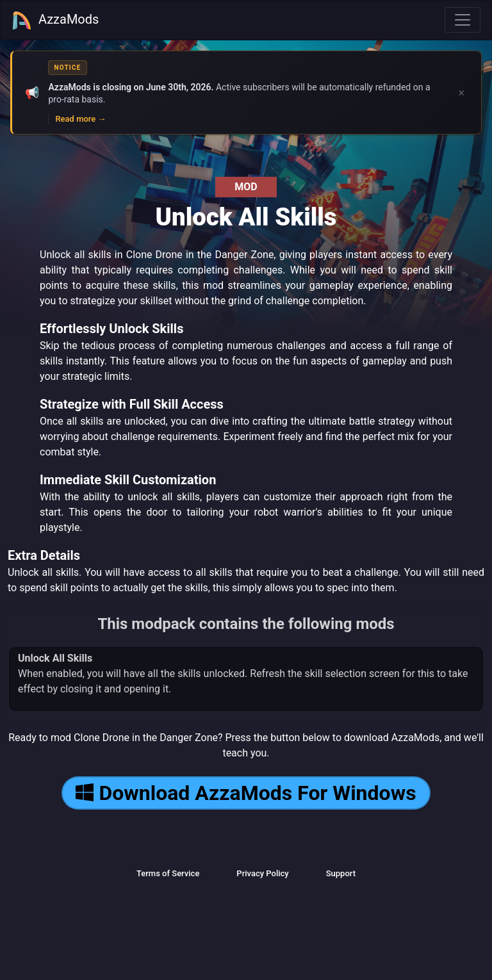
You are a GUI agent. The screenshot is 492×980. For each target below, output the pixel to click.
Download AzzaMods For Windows (246, 793)
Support (341, 873)
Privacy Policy (262, 873)
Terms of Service (168, 873)
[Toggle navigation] (463, 20)
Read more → (80, 119)
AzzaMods (55, 20)
